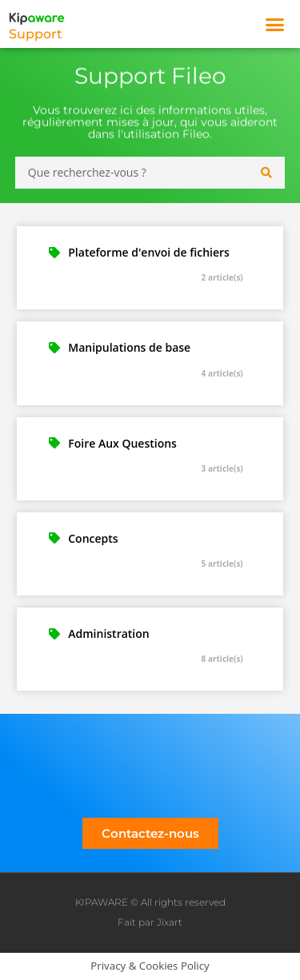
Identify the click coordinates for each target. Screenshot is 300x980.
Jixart (170, 922)
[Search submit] (267, 173)
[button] (275, 24)
